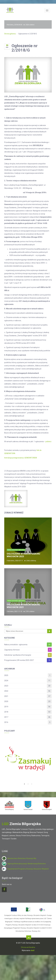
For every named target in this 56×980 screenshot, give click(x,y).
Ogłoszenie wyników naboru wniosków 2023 (23, 555)
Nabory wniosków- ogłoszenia (16, 645)
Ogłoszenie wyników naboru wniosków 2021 (23, 606)
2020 (6, 701)
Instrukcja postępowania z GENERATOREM (21, 458)
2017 (6, 717)
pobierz (48, 442)
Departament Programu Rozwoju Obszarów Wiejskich (25, 869)
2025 (6, 675)
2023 (6, 686)
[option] (28, 759)
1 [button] (24, 784)
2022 (6, 691)
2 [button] (28, 784)
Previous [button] (2, 759)
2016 (6, 722)
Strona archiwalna (28, 947)
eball (32, 950)
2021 (6, 696)
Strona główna (10, 34)
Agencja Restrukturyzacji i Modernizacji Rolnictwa (24, 864)
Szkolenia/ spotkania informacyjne (18, 655)
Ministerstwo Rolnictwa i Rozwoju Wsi (19, 858)
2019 (6, 707)
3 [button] (32, 784)
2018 (6, 712)
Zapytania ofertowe (12, 650)
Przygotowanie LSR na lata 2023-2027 (19, 660)
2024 (6, 681)
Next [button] (54, 759)
